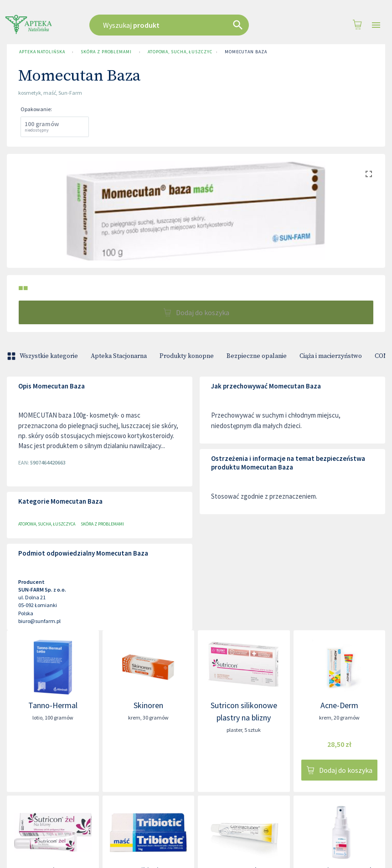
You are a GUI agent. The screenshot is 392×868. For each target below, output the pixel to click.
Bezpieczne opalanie (257, 356)
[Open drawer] (376, 25)
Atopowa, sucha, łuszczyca (178, 52)
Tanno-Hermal (53, 705)
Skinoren (148, 705)
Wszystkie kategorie (43, 356)
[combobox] (183, 25)
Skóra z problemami (106, 52)
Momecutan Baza (246, 52)
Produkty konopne (187, 356)
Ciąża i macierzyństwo (331, 356)
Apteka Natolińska (42, 52)
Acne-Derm (339, 705)
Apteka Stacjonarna (119, 356)
